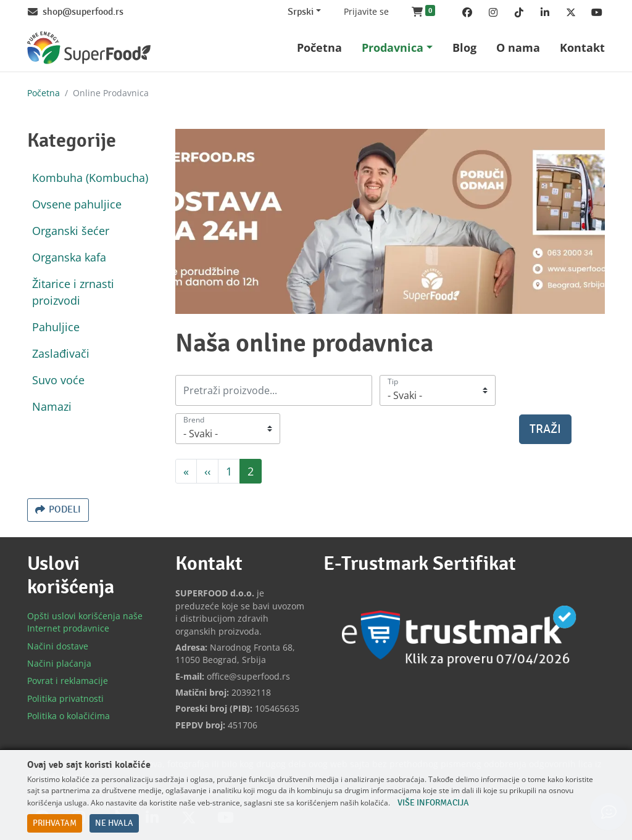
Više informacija (433, 803)
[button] (423, 12)
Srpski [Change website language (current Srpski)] (301, 12)
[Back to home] (89, 48)
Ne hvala (114, 823)
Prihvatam (55, 823)
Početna (44, 93)
